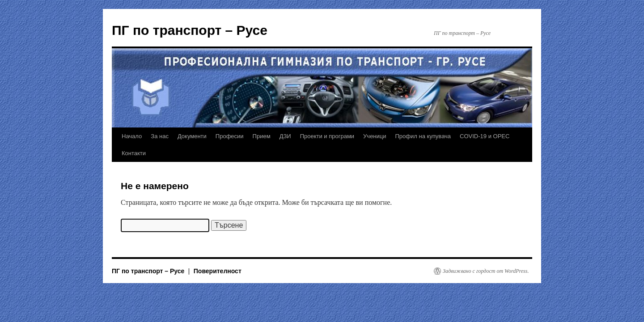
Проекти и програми (327, 136)
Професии (230, 136)
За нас (160, 136)
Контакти (134, 153)
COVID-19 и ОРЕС (485, 136)
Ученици (375, 136)
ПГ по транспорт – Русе (190, 30)
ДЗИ (285, 136)
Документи (192, 136)
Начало (132, 136)
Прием (262, 136)
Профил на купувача (423, 136)
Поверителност (218, 271)
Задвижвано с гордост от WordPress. (486, 271)
